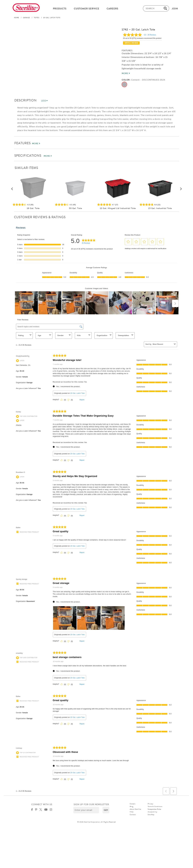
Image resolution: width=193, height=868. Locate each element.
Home (17, 18)
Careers (132, 804)
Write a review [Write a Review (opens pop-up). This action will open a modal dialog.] (131, 43)
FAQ (132, 812)
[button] (12, 189)
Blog (132, 806)
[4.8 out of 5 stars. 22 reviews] (160, 205)
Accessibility (153, 812)
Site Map (151, 815)
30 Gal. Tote (75, 208)
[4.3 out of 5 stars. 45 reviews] (75, 205)
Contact (133, 815)
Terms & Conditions (155, 806)
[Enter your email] (86, 810)
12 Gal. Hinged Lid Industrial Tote (118, 208)
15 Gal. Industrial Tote (160, 208)
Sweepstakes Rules (154, 809)
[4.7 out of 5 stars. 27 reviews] (118, 205)
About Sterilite (135, 809)
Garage (26, 18)
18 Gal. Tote (33, 208)
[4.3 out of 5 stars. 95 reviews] (33, 205)
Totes (37, 18)
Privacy (150, 804)
